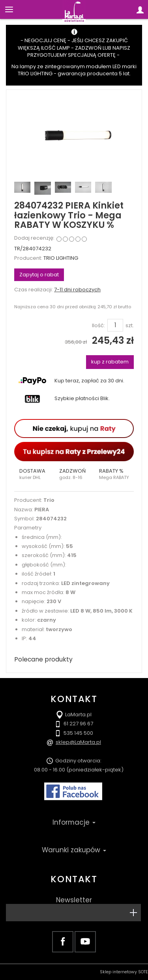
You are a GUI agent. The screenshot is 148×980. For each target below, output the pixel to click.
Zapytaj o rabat (39, 275)
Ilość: (98, 326)
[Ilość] (115, 325)
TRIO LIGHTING (61, 258)
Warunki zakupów (74, 850)
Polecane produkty (43, 659)
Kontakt (74, 879)
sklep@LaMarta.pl (78, 742)
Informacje (74, 822)
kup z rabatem (110, 362)
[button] (34, 474)
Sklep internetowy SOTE (124, 972)
